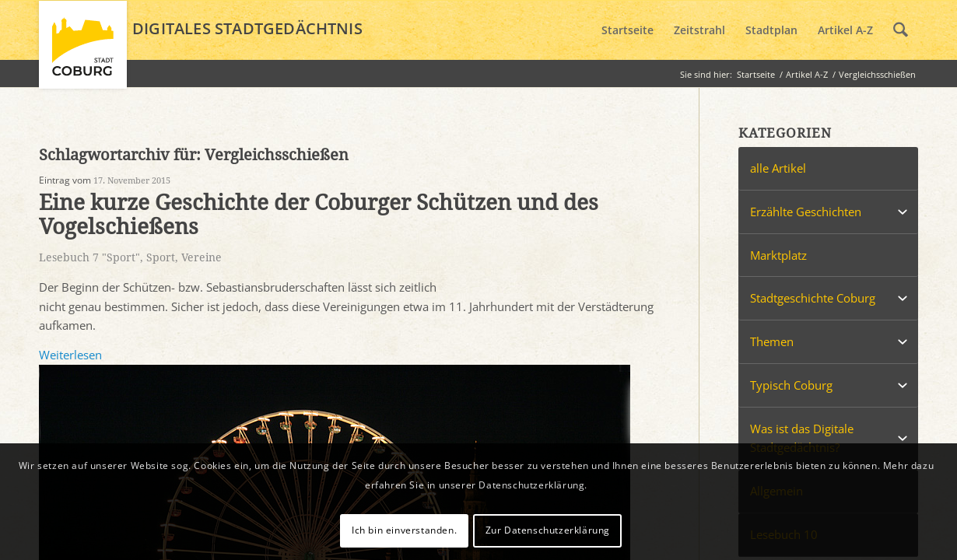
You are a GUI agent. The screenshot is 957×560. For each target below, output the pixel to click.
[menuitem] (627, 30)
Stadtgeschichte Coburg (813, 298)
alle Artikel (778, 168)
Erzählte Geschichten (806, 212)
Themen (772, 341)
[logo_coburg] (83, 51)
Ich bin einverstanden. (404, 530)
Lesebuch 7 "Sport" (89, 257)
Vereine (202, 257)
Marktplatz (778, 255)
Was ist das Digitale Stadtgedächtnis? (802, 438)
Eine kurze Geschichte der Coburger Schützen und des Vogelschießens (319, 215)
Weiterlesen (70, 355)
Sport (161, 257)
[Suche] (901, 30)
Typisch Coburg (791, 385)
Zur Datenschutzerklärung (548, 530)
